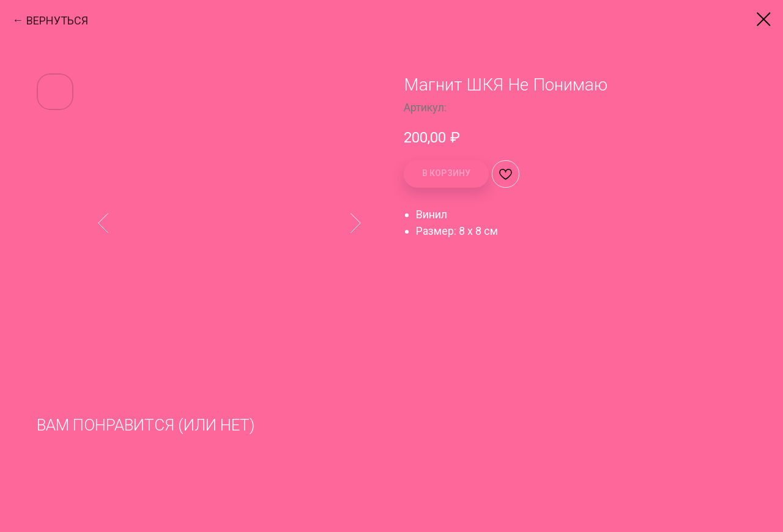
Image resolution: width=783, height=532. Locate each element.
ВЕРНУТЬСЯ (57, 20)
